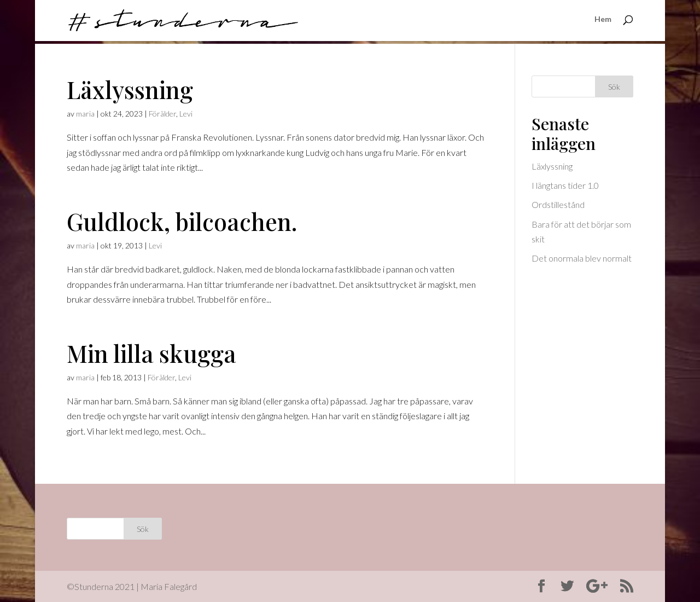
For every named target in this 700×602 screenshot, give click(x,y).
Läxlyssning (130, 89)
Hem (603, 22)
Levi (186, 114)
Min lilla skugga (151, 353)
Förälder (162, 114)
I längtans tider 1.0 (565, 185)
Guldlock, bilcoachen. (182, 221)
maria (85, 114)
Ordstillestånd (558, 204)
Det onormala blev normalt (582, 258)
